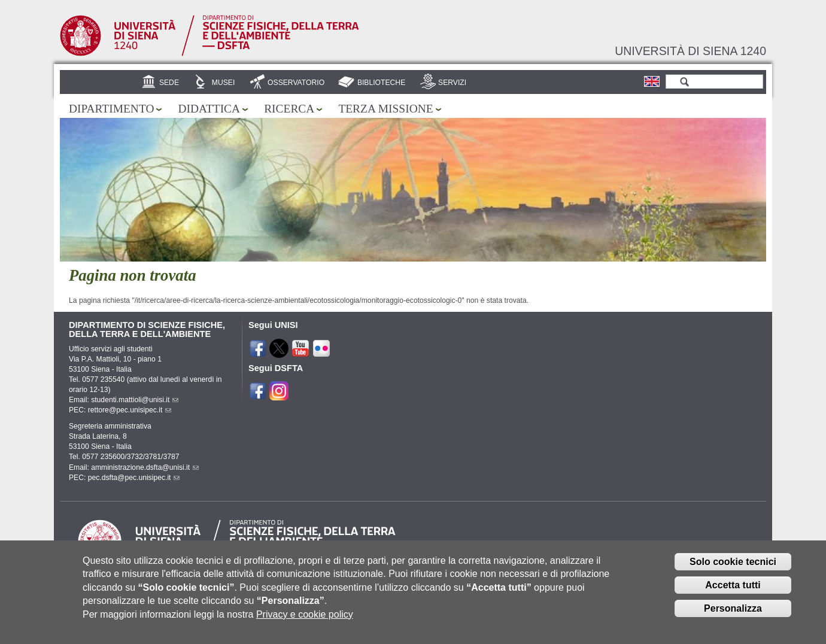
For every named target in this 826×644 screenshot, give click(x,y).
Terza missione (385, 109)
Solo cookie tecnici (733, 569)
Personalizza (733, 616)
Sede (169, 83)
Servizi (452, 83)
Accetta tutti (733, 593)
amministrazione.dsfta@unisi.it (145, 467)
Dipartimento (111, 109)
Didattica (209, 109)
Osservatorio (296, 83)
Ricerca (289, 109)
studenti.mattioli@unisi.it (135, 400)
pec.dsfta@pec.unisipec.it (134, 478)
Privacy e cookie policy (305, 622)
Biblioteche (381, 83)
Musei (224, 83)
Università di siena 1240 (690, 51)
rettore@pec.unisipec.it (130, 410)
